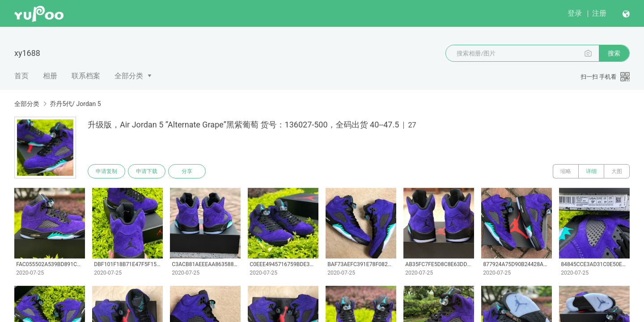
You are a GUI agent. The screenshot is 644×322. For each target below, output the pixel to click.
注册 (599, 13)
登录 (575, 13)
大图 (617, 171)
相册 (50, 76)
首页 (21, 76)
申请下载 (147, 171)
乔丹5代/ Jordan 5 (75, 104)
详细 (591, 171)
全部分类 (129, 76)
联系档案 (86, 76)
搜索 (614, 53)
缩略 (566, 171)
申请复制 (106, 171)
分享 (187, 171)
